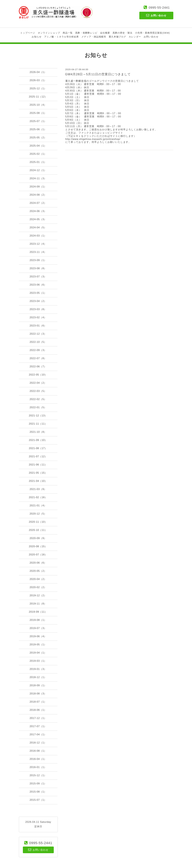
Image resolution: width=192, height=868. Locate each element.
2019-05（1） (38, 645)
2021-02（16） (38, 497)
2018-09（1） (38, 685)
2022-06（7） (38, 367)
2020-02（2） (38, 587)
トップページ (28, 33)
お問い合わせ (151, 37)
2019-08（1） (38, 620)
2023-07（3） (38, 277)
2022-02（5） (38, 399)
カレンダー (135, 37)
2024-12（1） (38, 170)
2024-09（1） (38, 187)
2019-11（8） (38, 604)
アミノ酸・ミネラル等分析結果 (61, 37)
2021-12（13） (38, 416)
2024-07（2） (38, 203)
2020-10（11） (38, 530)
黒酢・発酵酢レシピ (86, 33)
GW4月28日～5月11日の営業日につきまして (98, 74)
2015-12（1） (38, 775)
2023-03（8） (38, 309)
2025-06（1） (38, 129)
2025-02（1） (38, 154)
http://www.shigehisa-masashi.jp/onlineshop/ (93, 139)
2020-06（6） (38, 563)
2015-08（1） (38, 792)
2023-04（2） (38, 301)
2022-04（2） (38, 383)
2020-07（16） (38, 555)
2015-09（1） (38, 784)
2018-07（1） (38, 702)
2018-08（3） (38, 694)
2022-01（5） (38, 407)
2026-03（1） (38, 80)
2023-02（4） (38, 317)
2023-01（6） (38, 326)
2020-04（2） (38, 579)
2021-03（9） (38, 489)
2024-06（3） (38, 211)
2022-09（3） (38, 350)
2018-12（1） (38, 677)
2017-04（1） (38, 734)
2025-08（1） (38, 113)
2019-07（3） (38, 628)
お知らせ (37, 37)
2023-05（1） (38, 293)
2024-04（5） (38, 227)
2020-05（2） (38, 571)
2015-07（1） (38, 800)
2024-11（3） (38, 178)
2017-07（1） (38, 726)
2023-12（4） (38, 244)
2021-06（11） (38, 465)
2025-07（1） (38, 121)
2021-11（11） (38, 424)
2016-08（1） (38, 751)
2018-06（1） (38, 710)
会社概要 (105, 33)
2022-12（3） (38, 334)
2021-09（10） (38, 440)
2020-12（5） (38, 514)
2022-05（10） (38, 375)
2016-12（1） (38, 743)
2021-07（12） (38, 456)
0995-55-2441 (159, 8)
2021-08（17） (38, 448)
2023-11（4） (38, 252)
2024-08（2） (38, 195)
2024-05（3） (38, 219)
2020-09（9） (38, 538)
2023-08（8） (38, 268)
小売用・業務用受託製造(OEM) (152, 33)
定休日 (38, 826)
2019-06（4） (38, 636)
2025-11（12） (38, 97)
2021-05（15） (38, 473)
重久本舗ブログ (117, 37)
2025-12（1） (38, 88)
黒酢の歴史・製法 (122, 33)
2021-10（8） (38, 432)
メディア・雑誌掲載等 (94, 37)
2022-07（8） (38, 358)
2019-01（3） (38, 669)
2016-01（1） (38, 767)
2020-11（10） (38, 522)
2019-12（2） (38, 595)
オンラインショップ (49, 33)
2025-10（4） (38, 105)
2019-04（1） (38, 653)
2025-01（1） (38, 162)
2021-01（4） (38, 506)
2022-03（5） (38, 391)
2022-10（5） (38, 342)
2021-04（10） (38, 481)
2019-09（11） (38, 612)
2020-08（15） (38, 546)
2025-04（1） (38, 146)
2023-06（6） (38, 285)
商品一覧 (68, 33)
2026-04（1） (38, 72)
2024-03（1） (38, 236)
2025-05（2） (38, 138)
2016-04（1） (38, 759)
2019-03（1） (38, 661)
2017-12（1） (38, 718)
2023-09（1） (38, 260)
